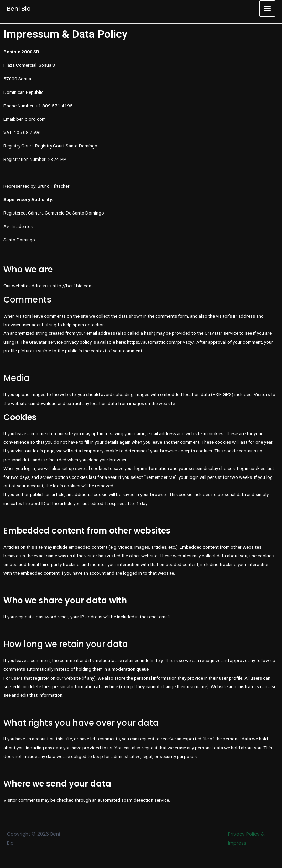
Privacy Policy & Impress (246, 838)
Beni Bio (19, 8)
